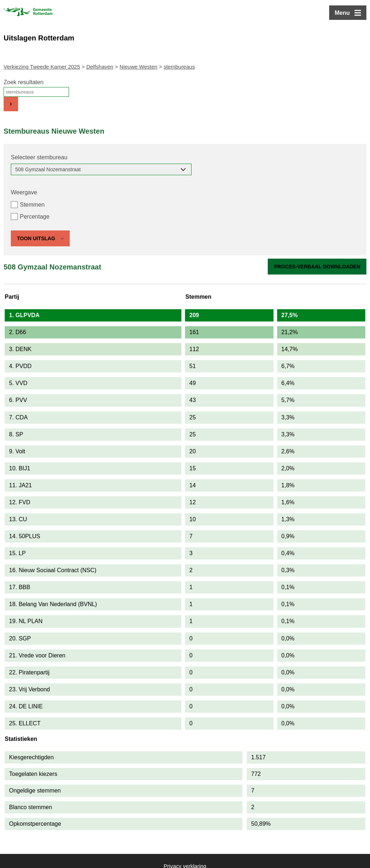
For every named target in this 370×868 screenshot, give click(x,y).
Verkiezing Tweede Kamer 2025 (42, 67)
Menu (342, 13)
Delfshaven (100, 67)
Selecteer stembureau (39, 157)
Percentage (35, 217)
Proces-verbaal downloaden (317, 267)
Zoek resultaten (23, 82)
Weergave (24, 192)
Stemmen (32, 205)
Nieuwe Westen (139, 67)
